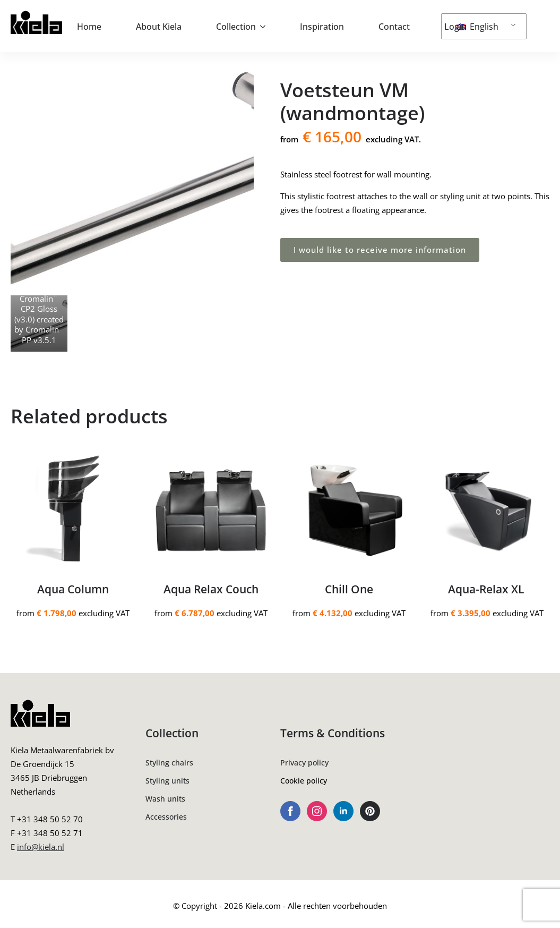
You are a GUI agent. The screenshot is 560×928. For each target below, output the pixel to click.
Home (89, 27)
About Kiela (159, 27)
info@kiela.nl (41, 847)
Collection (236, 27)
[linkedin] (343, 811)
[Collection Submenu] (266, 27)
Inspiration (322, 27)
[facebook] (290, 811)
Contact (394, 27)
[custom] (370, 811)
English (477, 27)
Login (455, 27)
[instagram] (317, 811)
